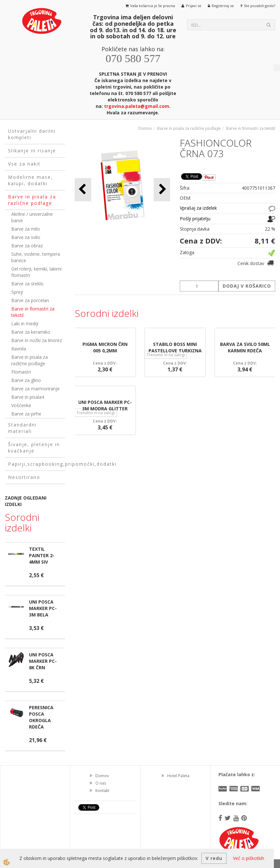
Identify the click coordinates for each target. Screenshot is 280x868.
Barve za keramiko (31, 332)
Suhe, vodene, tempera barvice (36, 257)
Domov (145, 128)
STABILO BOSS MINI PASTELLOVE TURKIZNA (175, 347)
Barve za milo (26, 229)
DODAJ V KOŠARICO (247, 286)
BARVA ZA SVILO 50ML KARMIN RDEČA (245, 347)
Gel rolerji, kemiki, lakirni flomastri (36, 272)
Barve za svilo (26, 237)
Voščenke (21, 405)
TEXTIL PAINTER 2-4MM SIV (42, 555)
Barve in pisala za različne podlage (29, 360)
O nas (101, 783)
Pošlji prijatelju (195, 219)
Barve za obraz (27, 246)
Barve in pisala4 (28, 397)
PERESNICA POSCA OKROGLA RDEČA (41, 717)
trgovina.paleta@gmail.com (137, 106)
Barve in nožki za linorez (37, 340)
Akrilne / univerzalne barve (32, 217)
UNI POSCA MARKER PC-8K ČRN (43, 661)
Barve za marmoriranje (35, 389)
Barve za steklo (27, 284)
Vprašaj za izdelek (198, 208)
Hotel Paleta (178, 776)
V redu (214, 858)
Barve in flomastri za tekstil (33, 312)
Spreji (17, 292)
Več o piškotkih (249, 858)
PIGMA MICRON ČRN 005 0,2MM (105, 347)
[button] (162, 190)
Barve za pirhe (26, 414)
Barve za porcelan (30, 300)
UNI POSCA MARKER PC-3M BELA (43, 608)
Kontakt (102, 791)
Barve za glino (26, 380)
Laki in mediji (25, 324)
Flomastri (21, 372)
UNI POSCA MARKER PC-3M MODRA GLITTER (105, 405)
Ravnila (19, 349)
